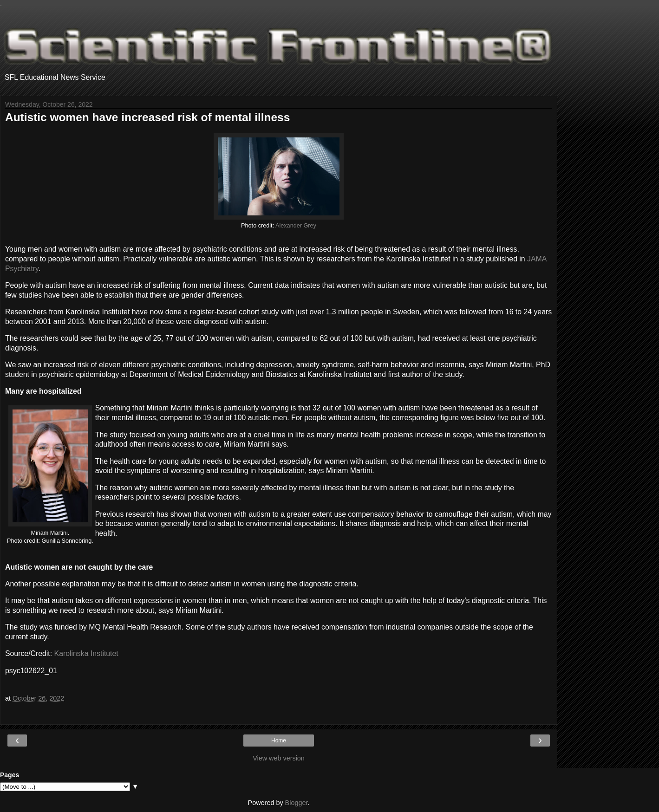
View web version (279, 758)
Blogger (297, 803)
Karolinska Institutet (86, 653)
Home (279, 741)
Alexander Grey (296, 226)
